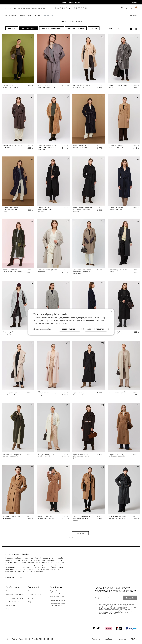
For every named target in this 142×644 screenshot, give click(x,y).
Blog (30, 602)
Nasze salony (11, 605)
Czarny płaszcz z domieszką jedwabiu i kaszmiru (46, 210)
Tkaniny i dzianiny (35, 595)
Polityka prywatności (58, 596)
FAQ (7, 609)
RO (52, 639)
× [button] (111, 311)
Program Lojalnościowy (14, 595)
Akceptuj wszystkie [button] (96, 329)
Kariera (30, 598)
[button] (122, 8)
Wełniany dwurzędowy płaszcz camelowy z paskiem (82, 518)
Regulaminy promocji (58, 600)
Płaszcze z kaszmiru (76, 28)
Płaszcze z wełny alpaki (52, 28)
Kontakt (9, 591)
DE (44, 639)
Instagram (122, 639)
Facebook (96, 639)
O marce (31, 591)
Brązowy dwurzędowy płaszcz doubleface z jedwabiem (81, 456)
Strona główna (11, 15)
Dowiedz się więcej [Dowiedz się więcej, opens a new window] (63, 323)
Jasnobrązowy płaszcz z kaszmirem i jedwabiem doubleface (82, 272)
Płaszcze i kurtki (25, 15)
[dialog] (71, 322)
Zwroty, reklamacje (13, 602)
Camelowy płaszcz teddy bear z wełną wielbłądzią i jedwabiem (48, 147)
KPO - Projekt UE (34, 639)
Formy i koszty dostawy (14, 598)
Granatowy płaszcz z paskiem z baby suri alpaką (10, 210)
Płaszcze (37, 15)
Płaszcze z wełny (29, 28)
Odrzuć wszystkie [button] (70, 329)
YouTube (109, 639)
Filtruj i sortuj (117, 29)
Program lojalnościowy (71, 2)
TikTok (134, 639)
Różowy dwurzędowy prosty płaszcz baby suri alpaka (47, 394)
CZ (48, 639)
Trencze (94, 28)
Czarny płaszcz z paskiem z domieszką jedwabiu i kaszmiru (83, 210)
